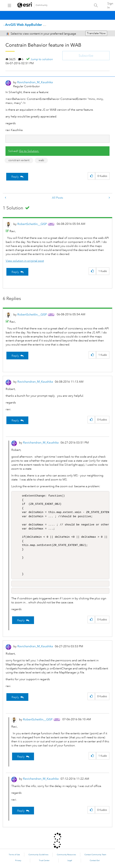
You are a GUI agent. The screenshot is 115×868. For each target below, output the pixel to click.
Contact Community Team (95, 855)
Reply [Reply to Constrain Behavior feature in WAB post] (15, 177)
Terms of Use (14, 855)
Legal (70, 861)
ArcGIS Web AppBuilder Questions (32, 25)
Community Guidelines (38, 855)
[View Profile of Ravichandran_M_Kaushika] (35, 82)
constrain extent (19, 160)
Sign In (110, 5)
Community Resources (66, 855)
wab (41, 160)
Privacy (18, 861)
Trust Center (44, 861)
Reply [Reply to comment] (15, 272)
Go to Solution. (29, 151)
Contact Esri (95, 861)
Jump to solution (42, 59)
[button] (92, 176)
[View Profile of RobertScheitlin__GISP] (32, 224)
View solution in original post (25, 261)
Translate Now (96, 33)
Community (42, 5)
